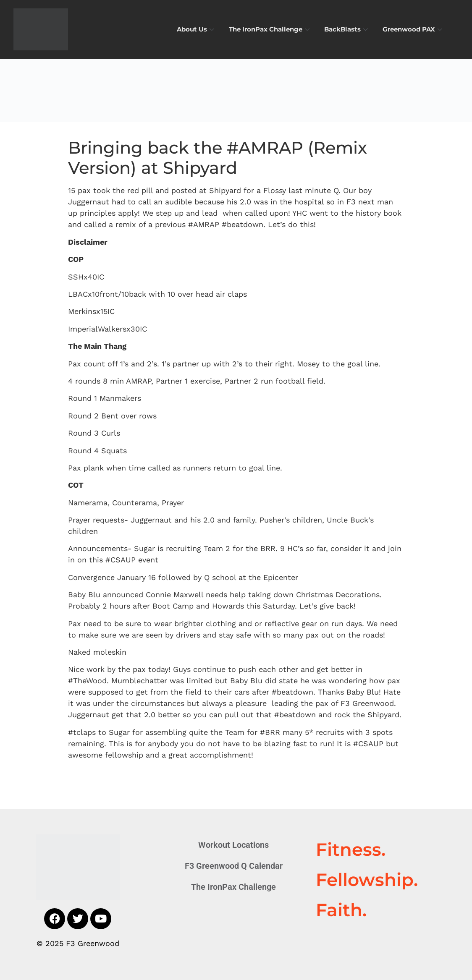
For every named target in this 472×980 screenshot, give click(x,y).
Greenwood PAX (413, 29)
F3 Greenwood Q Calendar (234, 866)
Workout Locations (233, 845)
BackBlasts (347, 29)
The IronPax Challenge (270, 29)
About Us (197, 29)
